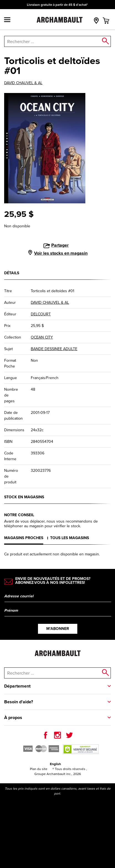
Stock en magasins (24, 497)
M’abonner (58, 629)
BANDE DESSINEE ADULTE (54, 349)
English (55, 764)
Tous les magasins (70, 538)
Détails (12, 273)
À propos (13, 717)
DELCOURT (41, 314)
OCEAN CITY (42, 337)
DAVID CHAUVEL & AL (23, 83)
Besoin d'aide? (19, 702)
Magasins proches (24, 538)
